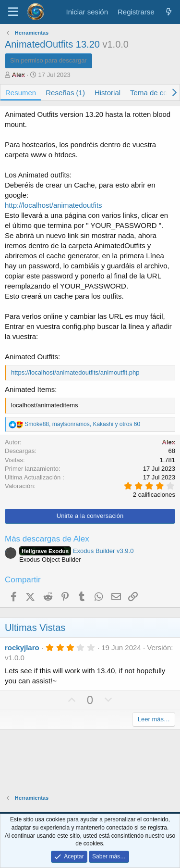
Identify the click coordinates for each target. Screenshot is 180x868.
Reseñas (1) (65, 93)
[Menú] (13, 12)
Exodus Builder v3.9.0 (76, 551)
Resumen (21, 93)
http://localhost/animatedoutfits (54, 205)
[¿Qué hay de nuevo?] (169, 12)
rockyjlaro (22, 648)
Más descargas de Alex (47, 539)
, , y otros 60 (82, 424)
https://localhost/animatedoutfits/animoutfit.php (75, 372)
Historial (108, 93)
